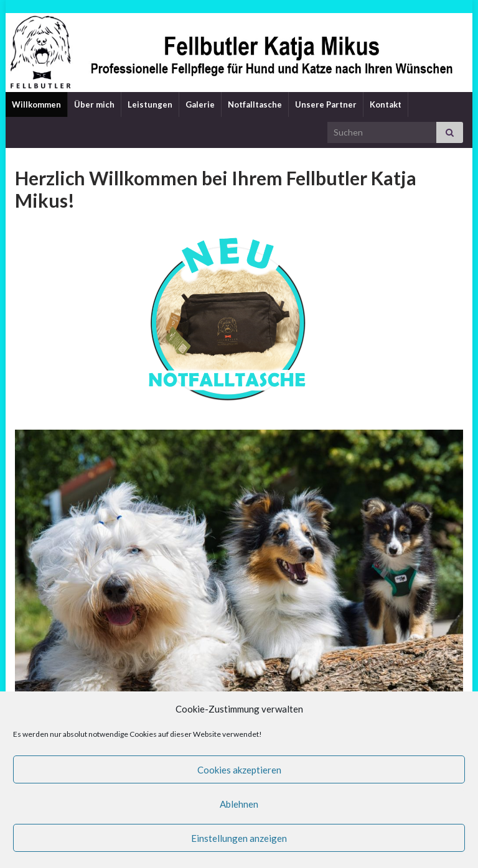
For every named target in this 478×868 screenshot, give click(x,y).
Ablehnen (239, 804)
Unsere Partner (326, 104)
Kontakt (386, 104)
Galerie (200, 104)
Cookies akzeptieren (239, 770)
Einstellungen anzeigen (239, 838)
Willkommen (36, 104)
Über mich (94, 104)
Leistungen (150, 104)
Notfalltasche (255, 104)
